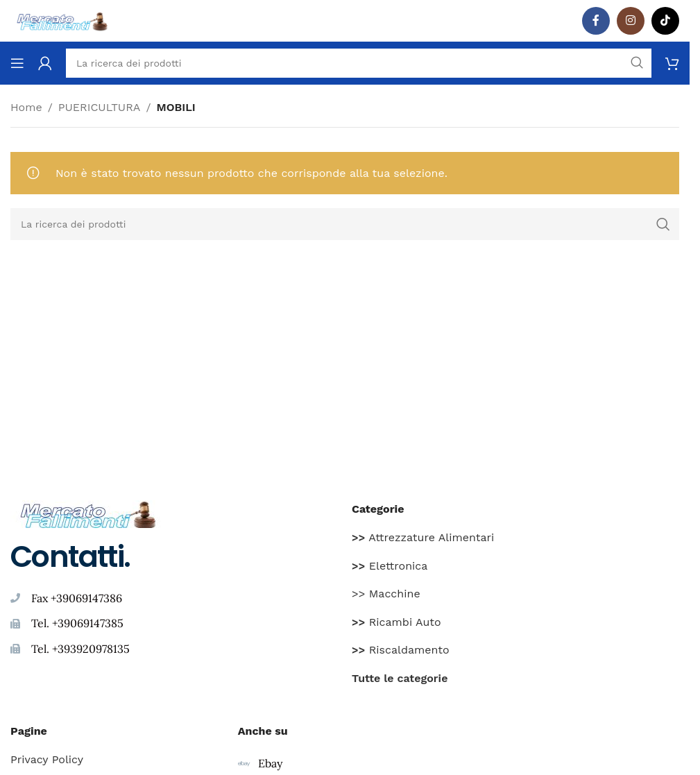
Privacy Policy (47, 759)
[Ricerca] (345, 224)
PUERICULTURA (100, 107)
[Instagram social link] (631, 21)
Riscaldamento (401, 650)
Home (26, 107)
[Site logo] (62, 20)
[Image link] (88, 513)
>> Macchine (386, 594)
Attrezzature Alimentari (423, 537)
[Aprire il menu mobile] (17, 63)
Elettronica (390, 566)
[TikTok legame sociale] (665, 21)
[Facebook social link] (596, 21)
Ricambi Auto (396, 622)
